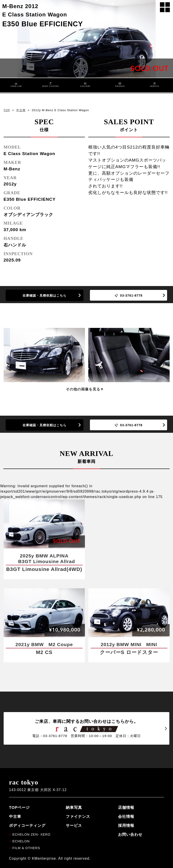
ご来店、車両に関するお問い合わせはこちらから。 (86, 728)
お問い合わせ (130, 834)
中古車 (21, 110)
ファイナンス (78, 816)
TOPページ (19, 807)
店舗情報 (126, 807)
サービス (74, 825)
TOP (7, 110)
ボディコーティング (27, 825)
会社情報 (126, 816)
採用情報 (126, 825)
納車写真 (74, 807)
